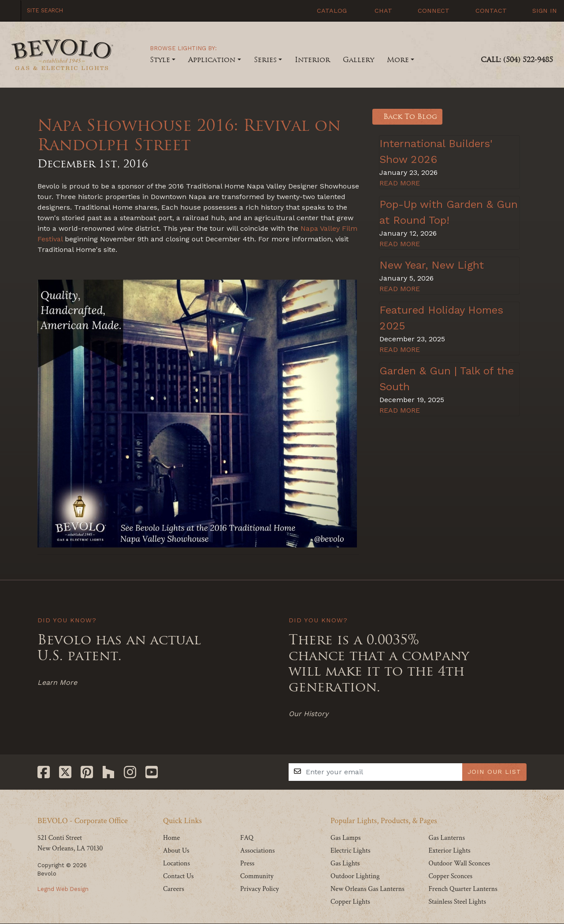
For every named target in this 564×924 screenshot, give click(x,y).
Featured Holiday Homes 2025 (441, 318)
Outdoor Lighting (355, 876)
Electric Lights (351, 851)
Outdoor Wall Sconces (459, 863)
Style (160, 60)
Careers (174, 889)
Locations (176, 863)
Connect (429, 11)
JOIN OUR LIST (494, 772)
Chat (378, 11)
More (398, 60)
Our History (308, 714)
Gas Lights (345, 863)
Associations (258, 851)
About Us (176, 851)
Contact (486, 11)
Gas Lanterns (447, 838)
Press (247, 863)
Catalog (327, 11)
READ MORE (400, 183)
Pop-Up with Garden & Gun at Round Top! (449, 212)
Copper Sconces (450, 876)
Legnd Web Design (63, 889)
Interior (312, 60)
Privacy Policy (260, 889)
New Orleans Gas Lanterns (367, 889)
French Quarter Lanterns (463, 889)
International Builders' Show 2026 (436, 152)
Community (257, 876)
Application (212, 60)
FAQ (247, 838)
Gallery (358, 60)
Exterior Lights (449, 851)
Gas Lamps (346, 838)
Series (265, 60)
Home (171, 838)
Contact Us (178, 876)
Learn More (57, 682)
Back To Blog (407, 116)
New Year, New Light (432, 265)
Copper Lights (350, 902)
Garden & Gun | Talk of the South (447, 379)
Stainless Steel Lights (457, 902)
